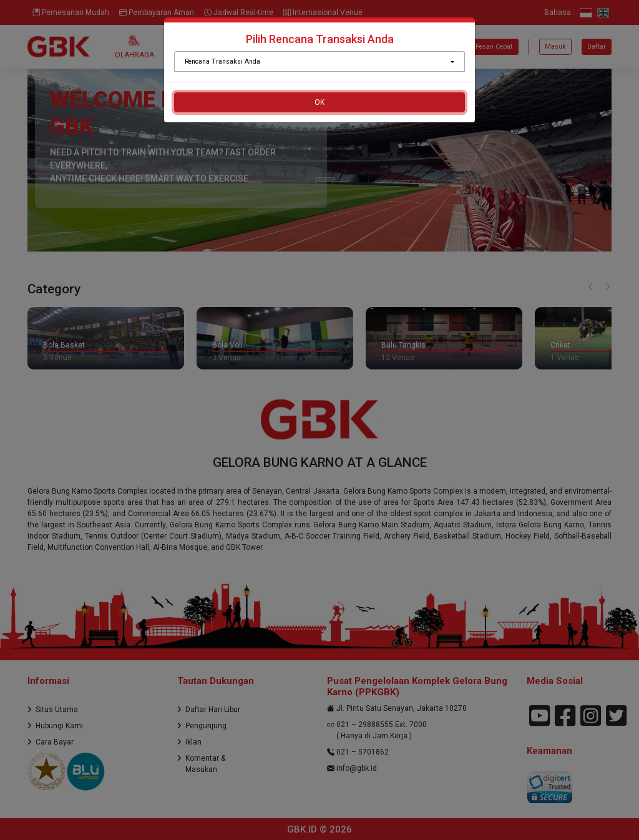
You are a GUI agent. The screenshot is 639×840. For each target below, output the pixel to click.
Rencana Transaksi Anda (222, 61)
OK (319, 102)
